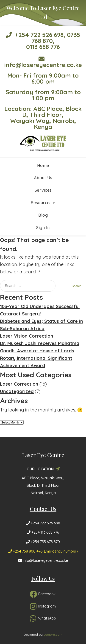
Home (43, 165)
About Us (43, 178)
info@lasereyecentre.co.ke (43, 62)
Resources (41, 203)
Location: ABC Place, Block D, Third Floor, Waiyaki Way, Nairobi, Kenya (43, 118)
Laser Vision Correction (27, 336)
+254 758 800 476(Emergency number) (43, 551)
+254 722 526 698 (35, 35)
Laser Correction (19, 384)
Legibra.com (53, 635)
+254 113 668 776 (43, 532)
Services (43, 190)
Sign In (43, 228)
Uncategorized (17, 391)
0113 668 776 (43, 47)
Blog (43, 215)
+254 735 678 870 (43, 542)
